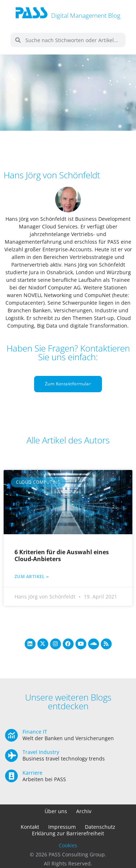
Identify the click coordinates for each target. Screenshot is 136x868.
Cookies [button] (68, 845)
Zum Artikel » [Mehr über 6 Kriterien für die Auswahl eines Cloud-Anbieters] (32, 577)
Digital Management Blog (86, 15)
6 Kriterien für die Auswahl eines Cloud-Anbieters (62, 555)
